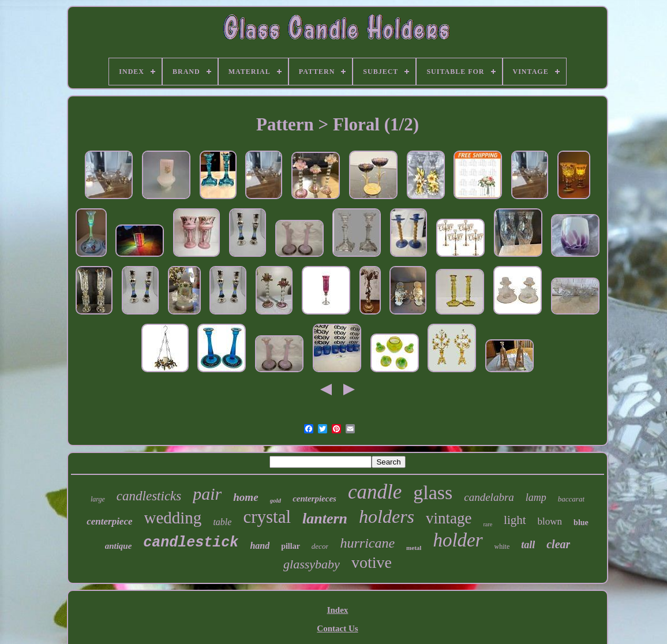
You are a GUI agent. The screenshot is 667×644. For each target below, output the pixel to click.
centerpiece (109, 521)
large (98, 499)
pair (207, 494)
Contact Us (337, 628)
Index (338, 610)
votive (372, 562)
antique (119, 546)
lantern (325, 518)
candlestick (191, 543)
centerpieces (314, 499)
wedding (173, 518)
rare (488, 524)
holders (387, 516)
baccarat (571, 499)
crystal (267, 517)
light (515, 520)
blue (581, 523)
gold (276, 500)
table (222, 522)
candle (375, 492)
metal (414, 548)
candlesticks (149, 496)
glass (433, 493)
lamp (536, 497)
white (502, 546)
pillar (291, 546)
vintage (449, 518)
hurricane (367, 543)
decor (320, 546)
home (246, 497)
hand (260, 546)
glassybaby (312, 564)
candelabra (489, 497)
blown (550, 521)
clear (558, 544)
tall (528, 545)
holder (458, 540)
